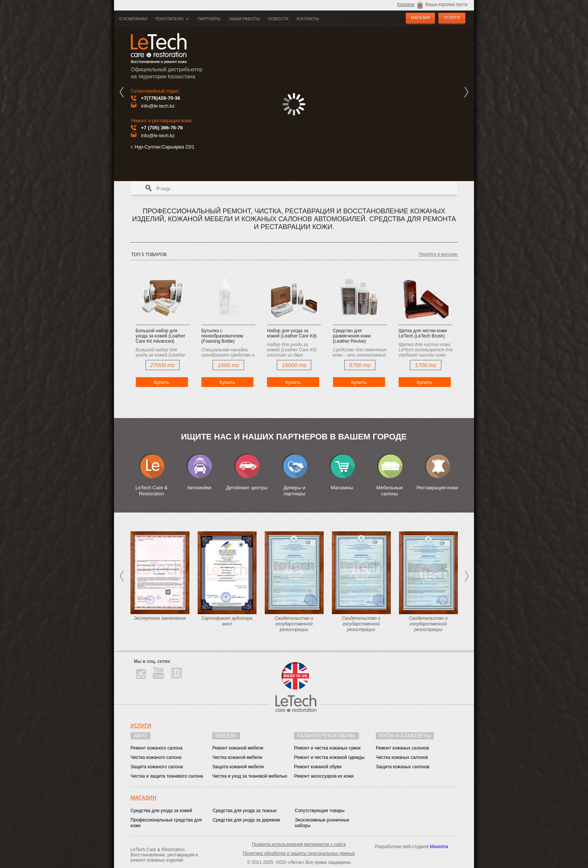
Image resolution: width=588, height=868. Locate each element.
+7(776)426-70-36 (160, 98)
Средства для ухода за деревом (246, 820)
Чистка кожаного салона (156, 757)
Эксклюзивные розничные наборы (322, 823)
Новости (278, 19)
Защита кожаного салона (157, 767)
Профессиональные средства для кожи (166, 823)
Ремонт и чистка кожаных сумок (327, 748)
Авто (140, 736)
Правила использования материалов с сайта (299, 844)
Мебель (226, 736)
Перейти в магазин (438, 254)
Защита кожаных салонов (403, 767)
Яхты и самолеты (405, 736)
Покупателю (170, 19)
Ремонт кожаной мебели (238, 748)
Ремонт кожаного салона (156, 748)
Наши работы (244, 19)
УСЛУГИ (452, 18)
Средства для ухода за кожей (161, 811)
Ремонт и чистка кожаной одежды (329, 757)
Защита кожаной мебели (238, 767)
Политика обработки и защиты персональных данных (299, 853)
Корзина (406, 4)
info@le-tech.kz (158, 106)
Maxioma (439, 847)
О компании (133, 19)
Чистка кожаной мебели (237, 757)
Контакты (308, 19)
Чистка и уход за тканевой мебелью (250, 776)
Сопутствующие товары (320, 811)
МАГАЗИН (421, 18)
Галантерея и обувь (326, 736)
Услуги (141, 725)
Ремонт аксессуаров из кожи (324, 776)
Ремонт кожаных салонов (402, 748)
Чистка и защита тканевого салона (167, 776)
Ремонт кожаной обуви (318, 767)
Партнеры (209, 19)
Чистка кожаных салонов (402, 757)
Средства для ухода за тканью (245, 811)
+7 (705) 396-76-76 (162, 128)
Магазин (143, 797)
